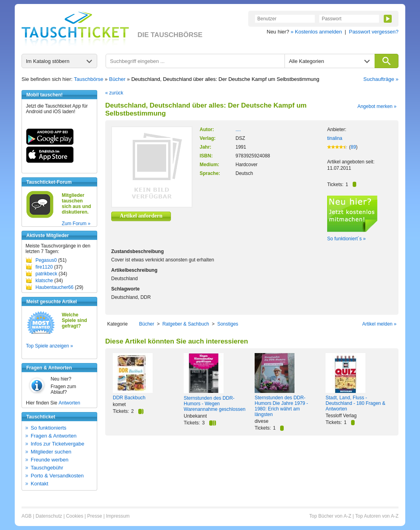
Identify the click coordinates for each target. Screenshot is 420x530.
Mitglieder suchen (51, 452)
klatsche (44, 281)
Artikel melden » (379, 324)
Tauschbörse (89, 79)
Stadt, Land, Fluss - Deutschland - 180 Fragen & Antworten (355, 403)
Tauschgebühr (47, 468)
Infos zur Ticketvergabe (57, 444)
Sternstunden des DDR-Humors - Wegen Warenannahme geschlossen (215, 404)
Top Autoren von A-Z (377, 516)
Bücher (117, 79)
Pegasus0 (46, 260)
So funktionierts (49, 428)
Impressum (118, 516)
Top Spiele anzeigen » (49, 346)
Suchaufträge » (381, 79)
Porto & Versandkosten (57, 476)
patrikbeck (46, 274)
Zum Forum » (76, 224)
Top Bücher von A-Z (330, 516)
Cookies (75, 516)
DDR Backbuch (129, 398)
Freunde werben (50, 460)
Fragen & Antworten (54, 436)
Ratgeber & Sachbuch (185, 324)
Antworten (69, 403)
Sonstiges (228, 324)
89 (353, 147)
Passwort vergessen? (374, 32)
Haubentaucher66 (54, 287)
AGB (26, 516)
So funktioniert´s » (346, 239)
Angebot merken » (377, 106)
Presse (95, 516)
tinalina (335, 138)
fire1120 (44, 267)
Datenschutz (49, 516)
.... (238, 130)
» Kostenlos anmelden (316, 32)
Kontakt (39, 484)
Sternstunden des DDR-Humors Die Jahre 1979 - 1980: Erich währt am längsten (281, 406)
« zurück (114, 93)
